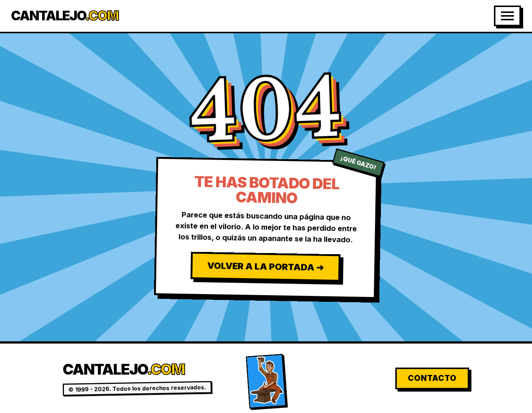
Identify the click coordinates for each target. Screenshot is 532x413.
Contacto (432, 378)
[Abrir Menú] (507, 16)
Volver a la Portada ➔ (265, 266)
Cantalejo (65, 16)
